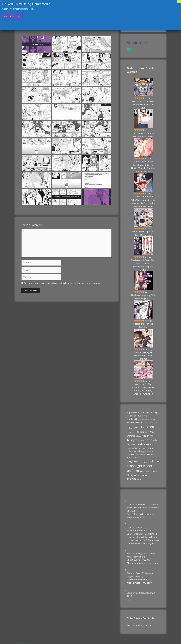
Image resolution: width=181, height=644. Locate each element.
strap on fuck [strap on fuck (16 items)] (144, 475)
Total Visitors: (134, 625)
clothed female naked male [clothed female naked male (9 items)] (149, 423)
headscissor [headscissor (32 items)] (143, 444)
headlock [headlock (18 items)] (131, 445)
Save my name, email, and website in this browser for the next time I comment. (63, 283)
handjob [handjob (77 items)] (151, 440)
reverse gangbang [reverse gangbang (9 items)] (144, 462)
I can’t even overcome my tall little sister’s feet (143, 135)
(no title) (140, 593)
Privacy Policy (140, 640)
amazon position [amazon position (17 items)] (145, 412)
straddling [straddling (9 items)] (153, 471)
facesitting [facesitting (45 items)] (144, 432)
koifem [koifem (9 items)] (153, 445)
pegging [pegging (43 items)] (132, 461)
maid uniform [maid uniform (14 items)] (132, 448)
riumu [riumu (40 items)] (155, 461)
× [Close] (179, 2)
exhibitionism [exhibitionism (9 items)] (132, 432)
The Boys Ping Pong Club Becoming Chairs (143, 297)
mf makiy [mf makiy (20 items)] (143, 448)
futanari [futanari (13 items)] (141, 441)
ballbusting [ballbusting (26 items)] (133, 419)
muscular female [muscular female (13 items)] (134, 455)
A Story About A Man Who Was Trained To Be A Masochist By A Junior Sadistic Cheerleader (143, 201)
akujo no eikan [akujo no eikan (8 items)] (132, 413)
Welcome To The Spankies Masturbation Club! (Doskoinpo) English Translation (143, 389)
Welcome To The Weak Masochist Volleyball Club (143, 105)
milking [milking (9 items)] (151, 448)
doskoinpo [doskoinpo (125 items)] (146, 427)
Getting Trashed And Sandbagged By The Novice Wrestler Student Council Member (143, 166)
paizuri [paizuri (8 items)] (149, 458)
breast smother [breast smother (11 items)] (133, 423)
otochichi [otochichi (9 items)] (143, 458)
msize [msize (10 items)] (146, 451)
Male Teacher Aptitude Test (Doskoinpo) (143, 233)
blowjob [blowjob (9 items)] (143, 419)
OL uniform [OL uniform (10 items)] (135, 458)
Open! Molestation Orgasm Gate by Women (140, 576)
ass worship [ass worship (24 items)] (141, 416)
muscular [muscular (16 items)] (153, 451)
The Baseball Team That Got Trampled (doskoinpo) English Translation (143, 265)
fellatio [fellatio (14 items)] (138, 436)
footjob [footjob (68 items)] (132, 440)
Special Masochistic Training (143, 325)
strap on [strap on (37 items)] (132, 475)
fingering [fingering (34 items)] (147, 436)
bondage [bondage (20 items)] (151, 419)
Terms (151, 640)
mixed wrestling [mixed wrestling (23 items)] (135, 451)
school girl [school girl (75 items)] (134, 466)
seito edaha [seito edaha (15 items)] (144, 471)
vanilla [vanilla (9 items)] (139, 479)
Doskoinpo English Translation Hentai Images (143, 356)
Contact (160, 640)
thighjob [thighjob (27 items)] (132, 479)
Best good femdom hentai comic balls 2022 (141, 557)
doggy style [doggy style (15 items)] (132, 427)
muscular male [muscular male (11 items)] (146, 455)
